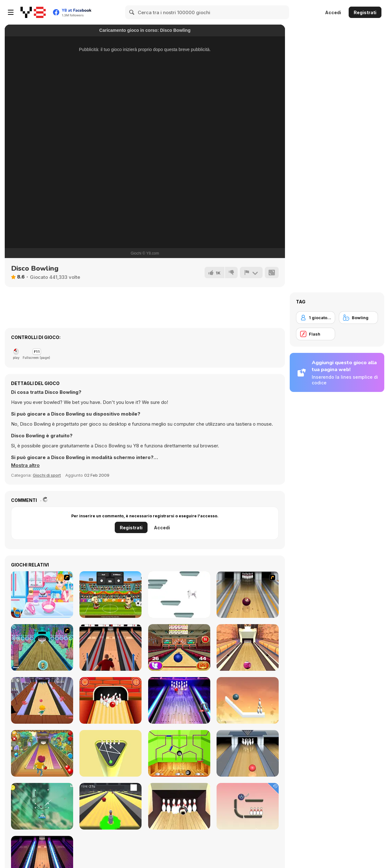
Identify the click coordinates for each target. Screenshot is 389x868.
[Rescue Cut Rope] (42, 806)
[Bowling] (248, 595)
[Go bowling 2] (110, 700)
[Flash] (316, 334)
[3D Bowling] (179, 647)
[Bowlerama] (179, 806)
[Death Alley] (42, 700)
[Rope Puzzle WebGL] (248, 700)
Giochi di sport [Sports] (47, 475)
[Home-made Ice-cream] (42, 595)
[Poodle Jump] (179, 595)
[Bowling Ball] (179, 753)
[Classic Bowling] (110, 647)
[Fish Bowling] (42, 647)
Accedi (333, 12)
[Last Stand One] (110, 806)
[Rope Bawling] (248, 806)
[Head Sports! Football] (110, 595)
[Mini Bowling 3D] (110, 753)
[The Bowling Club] (179, 700)
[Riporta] (251, 273)
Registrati (365, 12)
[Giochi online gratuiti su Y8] (33, 12)
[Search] (132, 12)
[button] (25, 465)
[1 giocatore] (316, 318)
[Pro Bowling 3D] (248, 647)
